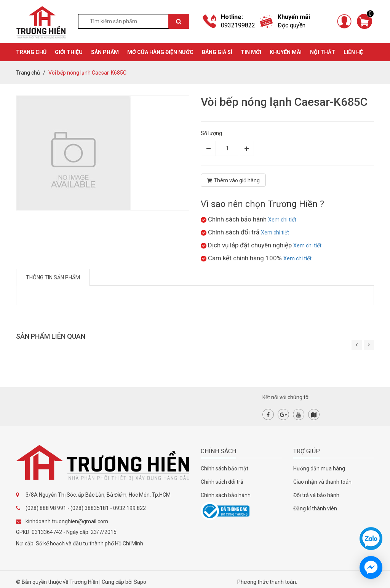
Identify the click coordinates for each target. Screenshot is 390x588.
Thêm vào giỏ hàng (233, 180)
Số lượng (211, 133)
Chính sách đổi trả (222, 482)
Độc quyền (292, 25)
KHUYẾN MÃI (286, 52)
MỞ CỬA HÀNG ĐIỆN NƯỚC (160, 52)
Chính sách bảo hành (226, 495)
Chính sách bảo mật (225, 468)
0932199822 (238, 25)
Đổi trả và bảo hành (316, 495)
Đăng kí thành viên (315, 508)
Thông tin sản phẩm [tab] (53, 277)
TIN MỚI (251, 52)
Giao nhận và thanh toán (322, 482)
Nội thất (323, 52)
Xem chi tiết (282, 220)
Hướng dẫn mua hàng (319, 468)
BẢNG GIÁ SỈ (217, 52)
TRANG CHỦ (31, 52)
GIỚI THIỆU (69, 52)
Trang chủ (28, 73)
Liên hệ (353, 52)
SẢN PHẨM (105, 52)
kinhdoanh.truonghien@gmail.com (67, 521)
